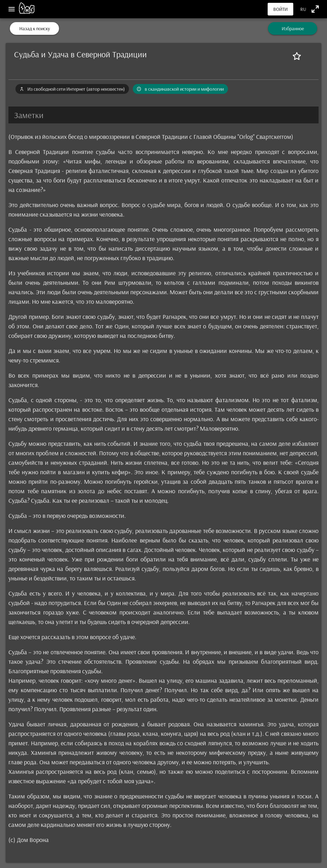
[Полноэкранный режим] (315, 9)
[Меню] (12, 9)
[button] (163, 115)
